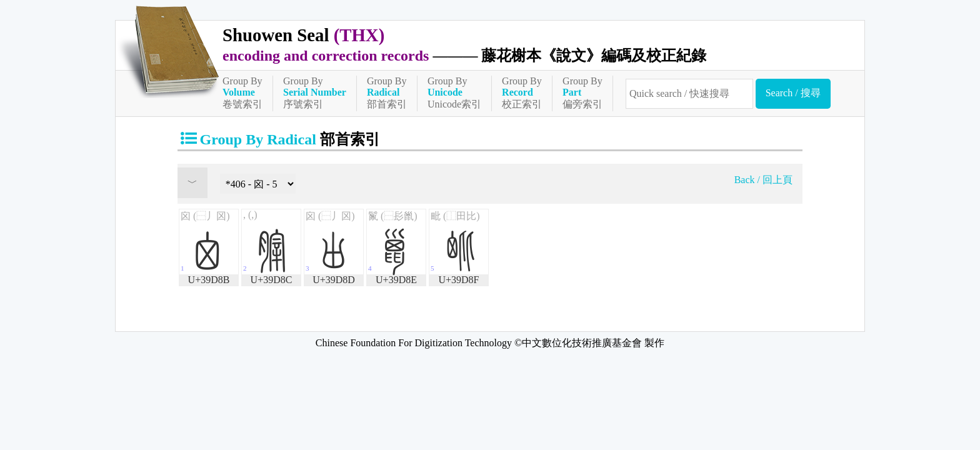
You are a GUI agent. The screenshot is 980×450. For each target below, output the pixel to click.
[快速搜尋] (689, 94)
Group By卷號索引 (242, 92)
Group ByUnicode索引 (454, 92)
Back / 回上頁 (763, 180)
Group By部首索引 (387, 92)
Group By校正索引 (522, 92)
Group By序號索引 (315, 92)
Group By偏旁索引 (582, 92)
